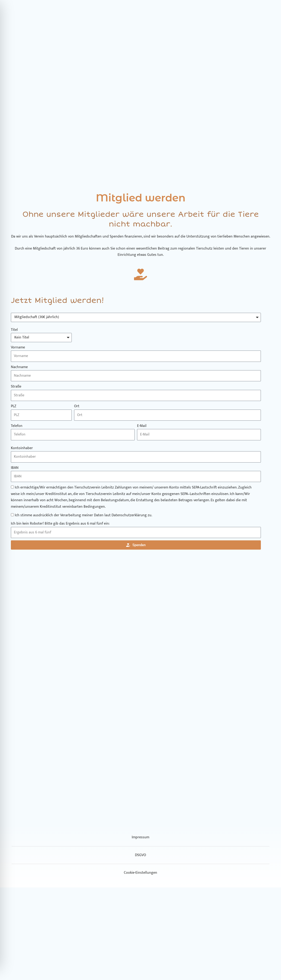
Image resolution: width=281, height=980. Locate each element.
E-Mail (142, 426)
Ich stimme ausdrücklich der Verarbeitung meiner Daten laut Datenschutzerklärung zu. (83, 515)
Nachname (19, 367)
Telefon (17, 426)
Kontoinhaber (22, 448)
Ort (77, 406)
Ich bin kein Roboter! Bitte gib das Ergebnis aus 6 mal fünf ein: (60, 524)
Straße (16, 387)
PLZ (14, 406)
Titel (14, 330)
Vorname (18, 348)
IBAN (15, 468)
